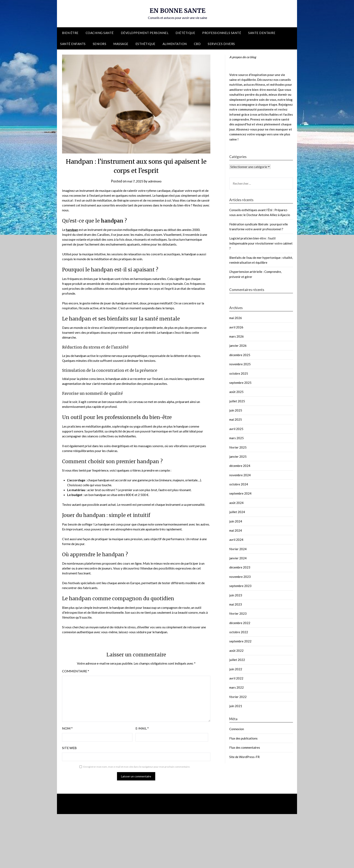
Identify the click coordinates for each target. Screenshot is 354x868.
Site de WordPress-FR (244, 757)
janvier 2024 (238, 558)
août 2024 (236, 503)
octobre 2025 (239, 373)
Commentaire (76, 671)
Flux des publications (243, 738)
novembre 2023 (240, 577)
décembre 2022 (240, 623)
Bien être (70, 33)
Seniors (100, 44)
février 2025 (238, 447)
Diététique (185, 33)
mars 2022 (237, 687)
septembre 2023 (240, 586)
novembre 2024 (240, 475)
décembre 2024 (240, 466)
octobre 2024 (239, 484)
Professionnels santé (222, 33)
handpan (73, 230)
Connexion (237, 729)
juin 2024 (236, 521)
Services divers (221, 44)
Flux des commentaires (245, 747)
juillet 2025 (237, 401)
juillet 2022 (237, 660)
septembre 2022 (240, 641)
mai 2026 (236, 318)
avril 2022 (236, 678)
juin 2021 (236, 706)
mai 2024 (236, 530)
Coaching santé (100, 33)
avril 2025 (236, 429)
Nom (67, 728)
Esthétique (145, 44)
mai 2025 (236, 419)
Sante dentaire (262, 33)
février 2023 (238, 613)
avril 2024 (236, 540)
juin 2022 (236, 669)
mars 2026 (237, 336)
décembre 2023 (240, 567)
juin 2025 (236, 410)
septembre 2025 (240, 383)
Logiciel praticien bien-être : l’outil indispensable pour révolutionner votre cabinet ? (261, 243)
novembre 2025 (240, 364)
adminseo (156, 181)
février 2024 (238, 549)
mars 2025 (237, 438)
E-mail (142, 728)
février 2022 (238, 697)
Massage (121, 44)
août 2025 (236, 392)
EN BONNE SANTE (178, 11)
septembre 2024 (240, 493)
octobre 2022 (239, 632)
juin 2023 (236, 595)
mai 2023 (236, 604)
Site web (69, 748)
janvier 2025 (238, 456)
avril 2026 (236, 327)
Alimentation (175, 44)
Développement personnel (145, 33)
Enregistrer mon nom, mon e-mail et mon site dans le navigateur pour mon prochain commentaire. (137, 767)
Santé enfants (73, 44)
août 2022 (236, 651)
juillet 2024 (237, 512)
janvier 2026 (238, 346)
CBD (197, 44)
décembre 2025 (240, 355)
